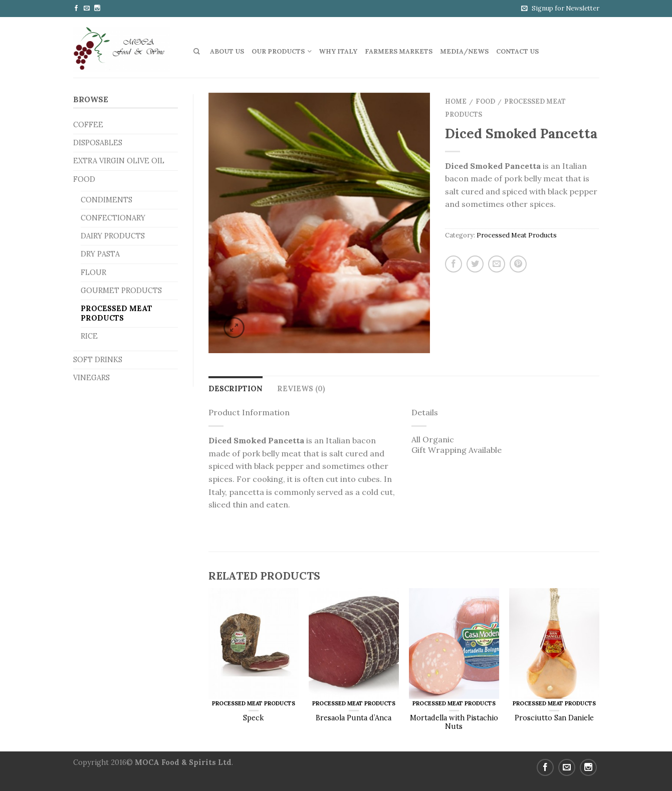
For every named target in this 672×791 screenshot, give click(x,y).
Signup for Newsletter (566, 8)
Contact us (517, 51)
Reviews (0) (301, 389)
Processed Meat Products (117, 313)
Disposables (98, 143)
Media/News (464, 51)
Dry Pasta (100, 254)
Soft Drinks (98, 360)
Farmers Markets (399, 51)
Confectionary (113, 218)
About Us (227, 51)
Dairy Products (113, 236)
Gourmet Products (121, 291)
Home (456, 101)
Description (236, 389)
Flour (93, 273)
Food (84, 179)
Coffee (88, 125)
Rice (89, 336)
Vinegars (91, 378)
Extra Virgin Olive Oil (119, 161)
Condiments (106, 200)
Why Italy (338, 51)
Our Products (278, 51)
